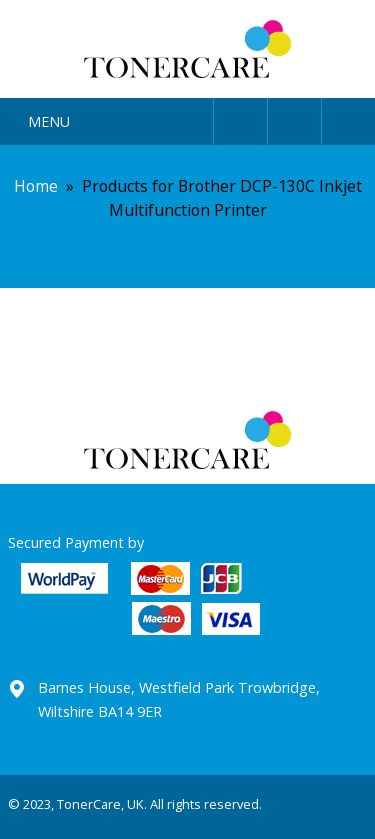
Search (294, 117)
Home (36, 186)
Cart (348, 117)
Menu (49, 121)
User (240, 117)
